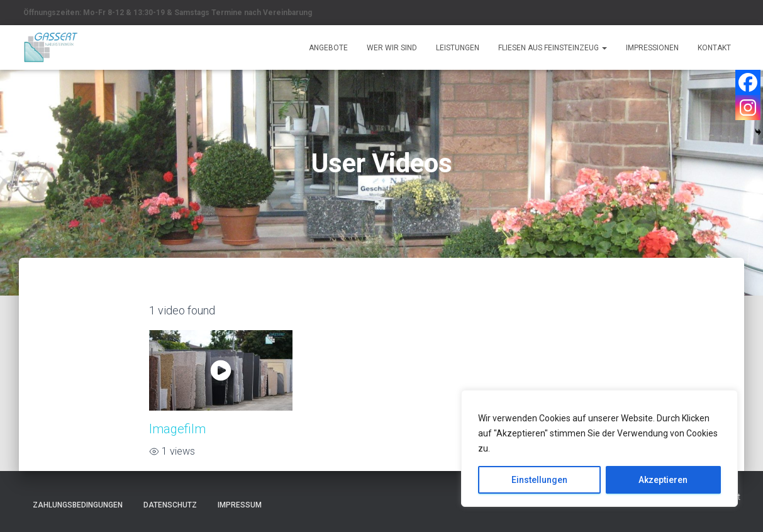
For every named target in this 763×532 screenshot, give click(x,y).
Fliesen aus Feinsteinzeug (553, 48)
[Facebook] (748, 82)
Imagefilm (177, 429)
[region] (599, 448)
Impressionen (652, 48)
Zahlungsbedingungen (78, 505)
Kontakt (714, 48)
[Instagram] (748, 108)
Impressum (240, 505)
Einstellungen (539, 480)
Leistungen (458, 48)
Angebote (328, 48)
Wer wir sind (392, 48)
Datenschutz (170, 505)
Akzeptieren (663, 480)
